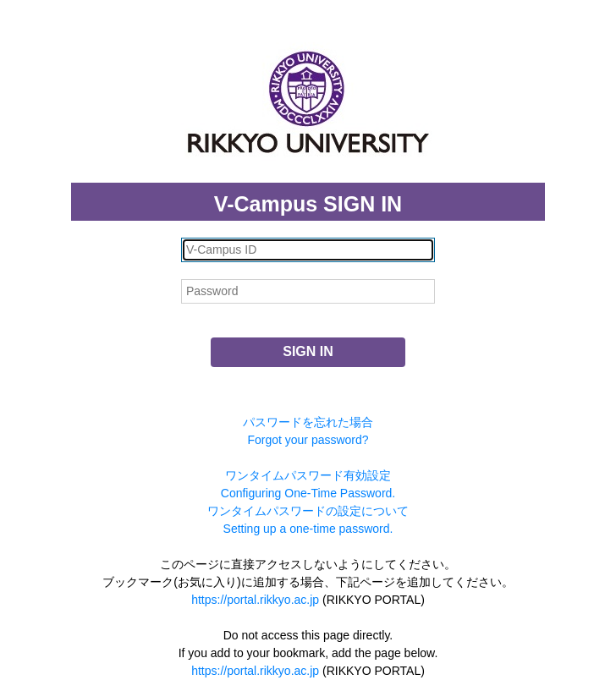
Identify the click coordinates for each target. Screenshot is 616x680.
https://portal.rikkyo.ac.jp (255, 600)
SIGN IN (308, 351)
